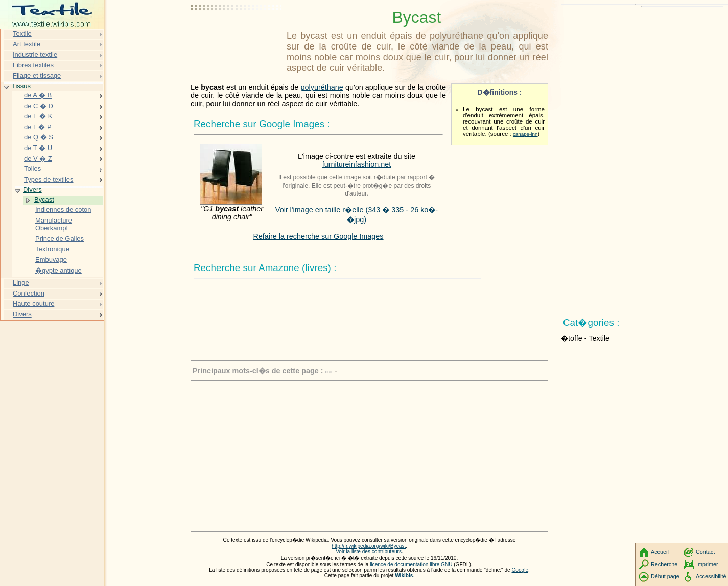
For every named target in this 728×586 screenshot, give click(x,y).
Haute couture (33, 303)
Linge (21, 283)
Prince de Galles (60, 239)
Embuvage (51, 260)
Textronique (52, 249)
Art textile (27, 44)
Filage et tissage (37, 75)
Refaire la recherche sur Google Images (318, 236)
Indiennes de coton (63, 210)
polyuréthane (322, 87)
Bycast (44, 199)
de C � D (39, 106)
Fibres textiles (33, 65)
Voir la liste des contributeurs (369, 552)
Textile (22, 33)
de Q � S (39, 137)
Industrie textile (35, 54)
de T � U (38, 148)
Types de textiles (49, 179)
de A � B (38, 95)
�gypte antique (58, 270)
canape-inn (525, 134)
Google (520, 570)
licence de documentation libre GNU (412, 564)
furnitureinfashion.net (357, 164)
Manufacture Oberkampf (54, 224)
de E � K (38, 116)
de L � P (38, 127)
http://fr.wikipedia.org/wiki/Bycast (369, 546)
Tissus (21, 86)
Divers (32, 190)
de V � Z (38, 158)
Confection (29, 293)
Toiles (32, 169)
